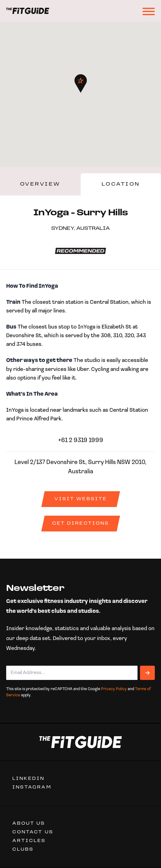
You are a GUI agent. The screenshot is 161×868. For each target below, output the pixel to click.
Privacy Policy (114, 689)
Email (13, 662)
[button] (81, 84)
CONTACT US (33, 832)
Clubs (23, 850)
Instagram (32, 787)
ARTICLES (29, 841)
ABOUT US (29, 824)
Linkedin (29, 779)
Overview (40, 184)
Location (121, 184)
